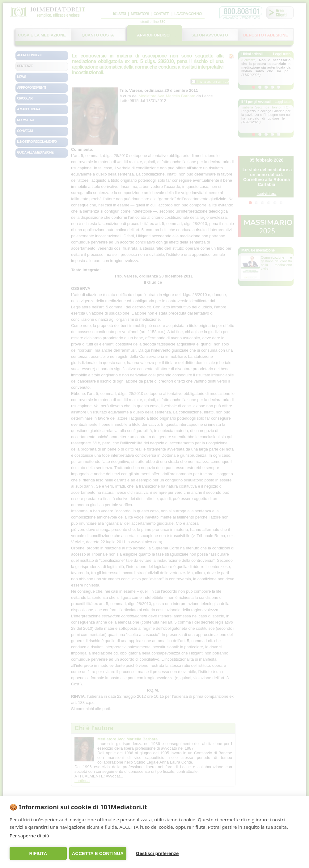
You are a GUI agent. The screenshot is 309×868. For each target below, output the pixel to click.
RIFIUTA (38, 853)
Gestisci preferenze (157, 853)
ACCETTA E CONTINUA (98, 853)
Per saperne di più (29, 836)
